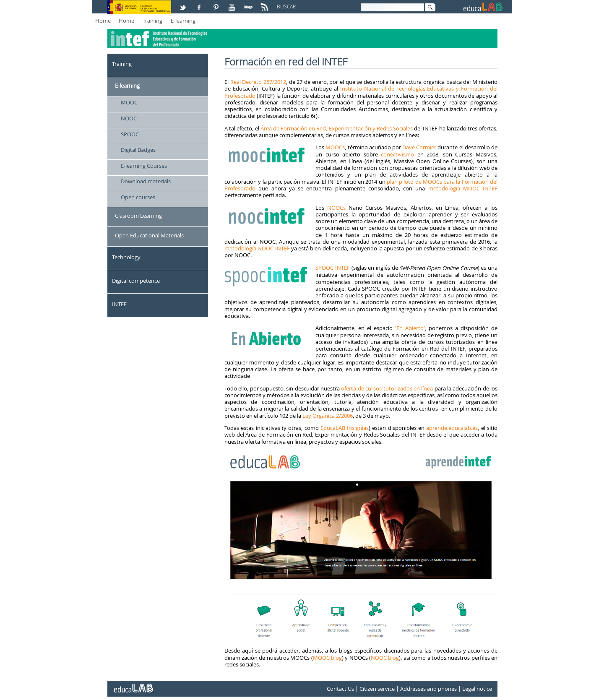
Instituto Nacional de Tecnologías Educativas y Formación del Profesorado (361, 92)
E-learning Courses (144, 166)
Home (103, 21)
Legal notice (477, 689)
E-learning (183, 21)
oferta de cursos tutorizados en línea (387, 388)
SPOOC (130, 134)
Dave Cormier (419, 147)
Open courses (138, 197)
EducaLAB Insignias (345, 428)
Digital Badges (138, 150)
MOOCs (335, 147)
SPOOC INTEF (333, 268)
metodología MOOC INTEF (463, 188)
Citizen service (377, 689)
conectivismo (397, 154)
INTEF (119, 304)
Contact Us (340, 689)
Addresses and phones (428, 689)
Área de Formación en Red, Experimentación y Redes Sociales (337, 128)
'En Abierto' (409, 328)
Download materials (146, 181)
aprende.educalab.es (452, 428)
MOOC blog (327, 658)
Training (152, 21)
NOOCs (336, 208)
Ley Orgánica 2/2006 (328, 416)
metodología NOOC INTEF (257, 248)
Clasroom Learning (138, 216)
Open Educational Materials (149, 235)
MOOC (129, 102)
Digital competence (136, 281)
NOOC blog (385, 658)
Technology (126, 257)
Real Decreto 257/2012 (258, 82)
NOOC (129, 118)
